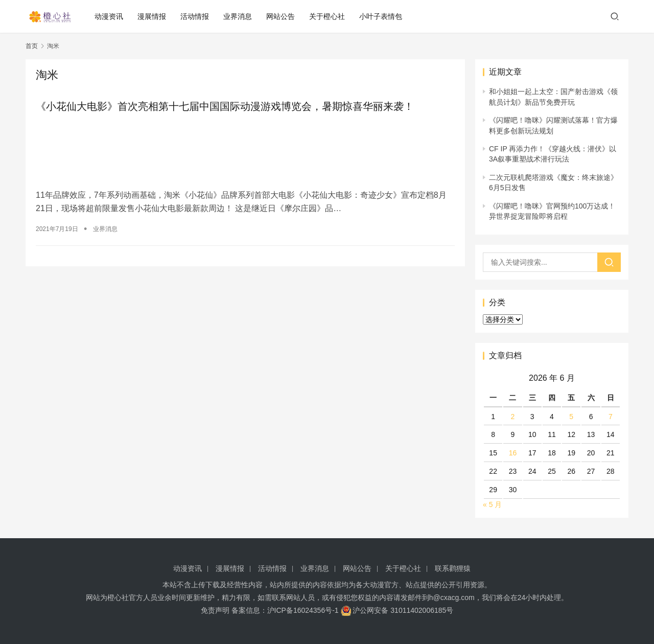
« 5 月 (492, 504)
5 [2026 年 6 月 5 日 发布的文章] (571, 417)
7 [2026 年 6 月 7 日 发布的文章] (611, 417)
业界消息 (239, 16)
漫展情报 (153, 16)
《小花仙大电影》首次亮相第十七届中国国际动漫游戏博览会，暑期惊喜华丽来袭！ (225, 106)
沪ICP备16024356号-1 (303, 610)
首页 (32, 46)
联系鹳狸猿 (453, 568)
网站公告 (282, 16)
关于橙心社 (328, 16)
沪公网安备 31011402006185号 (397, 610)
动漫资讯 (110, 16)
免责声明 (215, 610)
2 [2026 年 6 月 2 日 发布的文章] (513, 417)
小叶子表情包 (382, 16)
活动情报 (196, 16)
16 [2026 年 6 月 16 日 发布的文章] (513, 453)
